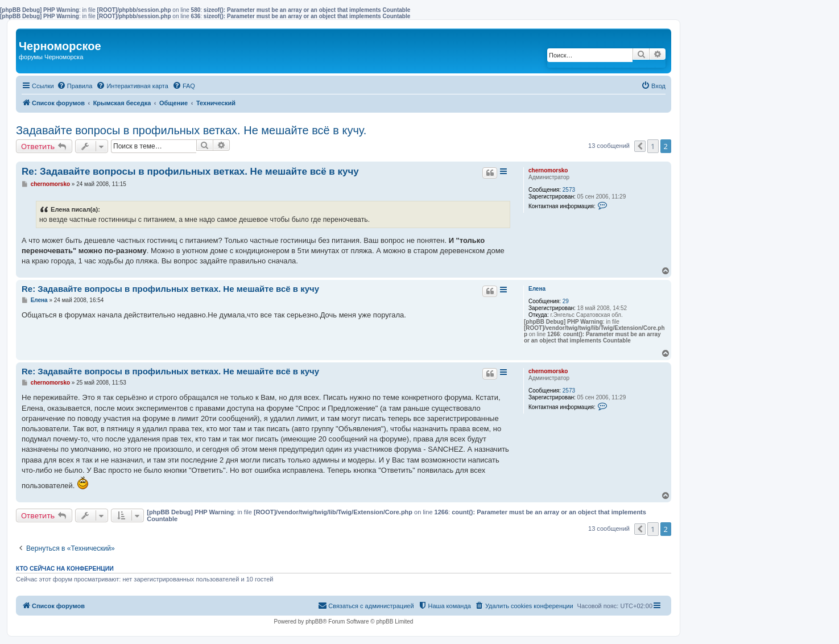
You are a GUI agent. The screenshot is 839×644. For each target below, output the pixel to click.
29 (566, 301)
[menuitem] (75, 86)
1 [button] (653, 146)
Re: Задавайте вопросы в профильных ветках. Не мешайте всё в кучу (190, 172)
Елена (537, 289)
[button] (640, 146)
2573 (569, 190)
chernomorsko (548, 170)
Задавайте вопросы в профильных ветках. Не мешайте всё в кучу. (191, 130)
